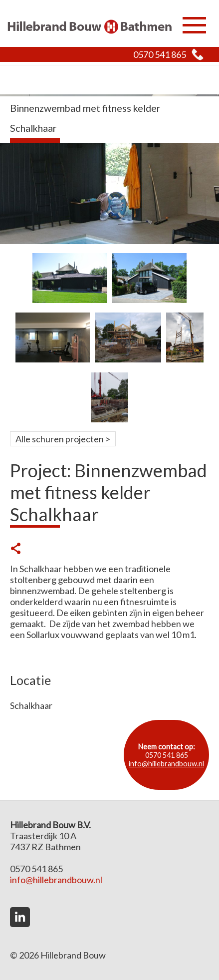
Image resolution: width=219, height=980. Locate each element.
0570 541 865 (160, 54)
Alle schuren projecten (60, 439)
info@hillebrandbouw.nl (166, 764)
